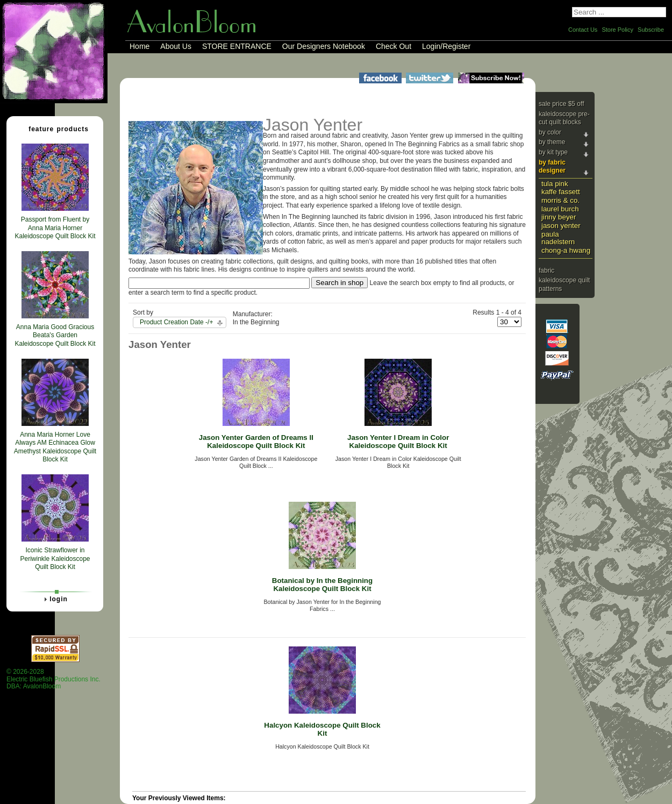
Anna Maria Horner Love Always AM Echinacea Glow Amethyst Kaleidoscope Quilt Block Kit (55, 447)
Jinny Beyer (559, 217)
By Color (550, 132)
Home (140, 46)
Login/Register (446, 46)
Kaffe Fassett (561, 192)
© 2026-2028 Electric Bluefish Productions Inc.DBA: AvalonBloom (53, 679)
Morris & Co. (560, 200)
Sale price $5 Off (562, 104)
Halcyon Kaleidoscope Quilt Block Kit (322, 729)
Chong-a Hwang (566, 250)
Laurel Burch (560, 209)
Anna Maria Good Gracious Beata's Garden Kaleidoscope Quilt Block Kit (55, 335)
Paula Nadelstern (558, 238)
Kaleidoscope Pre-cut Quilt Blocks (564, 118)
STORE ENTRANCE (237, 46)
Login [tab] (54, 599)
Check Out (394, 46)
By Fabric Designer (552, 167)
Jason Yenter (561, 226)
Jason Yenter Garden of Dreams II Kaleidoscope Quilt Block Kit (256, 442)
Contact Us (583, 30)
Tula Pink (555, 184)
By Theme (552, 142)
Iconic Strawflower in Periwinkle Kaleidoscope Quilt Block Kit (55, 558)
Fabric (546, 271)
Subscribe (651, 30)
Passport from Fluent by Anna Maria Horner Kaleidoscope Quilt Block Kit (55, 228)
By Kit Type (553, 152)
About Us (176, 46)
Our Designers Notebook (324, 46)
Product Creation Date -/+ (176, 322)
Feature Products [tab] (54, 129)
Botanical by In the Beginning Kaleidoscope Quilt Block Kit (322, 585)
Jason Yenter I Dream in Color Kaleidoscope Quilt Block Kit (398, 442)
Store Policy (617, 30)
